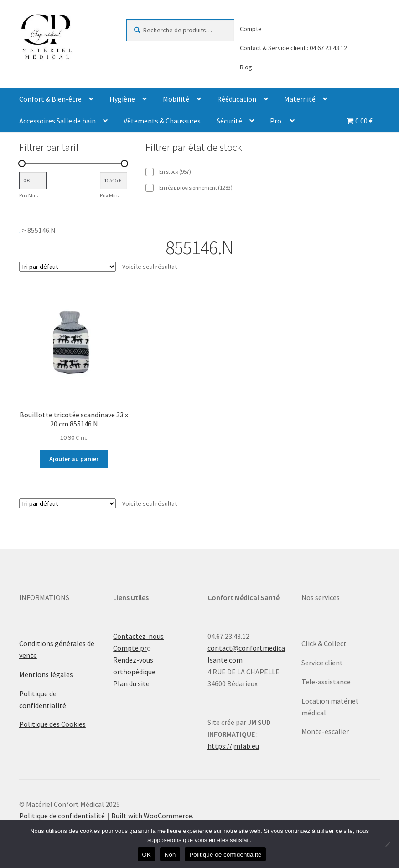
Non (170, 855)
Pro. (276, 121)
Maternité (300, 99)
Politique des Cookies (52, 724)
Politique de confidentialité (62, 816)
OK (147, 855)
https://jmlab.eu (233, 746)
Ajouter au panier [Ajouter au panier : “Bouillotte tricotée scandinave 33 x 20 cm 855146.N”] (74, 459)
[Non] (388, 844)
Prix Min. (29, 195)
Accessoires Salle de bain (57, 121)
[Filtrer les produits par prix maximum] (114, 180)
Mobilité (176, 99)
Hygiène (122, 99)
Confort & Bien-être (50, 99)
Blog (246, 67)
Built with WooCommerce (152, 816)
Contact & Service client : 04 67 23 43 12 (293, 48)
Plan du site (131, 683)
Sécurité (229, 121)
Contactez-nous (138, 636)
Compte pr (130, 648)
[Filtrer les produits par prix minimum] (33, 180)
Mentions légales (46, 674)
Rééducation (237, 99)
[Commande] (67, 267)
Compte (251, 29)
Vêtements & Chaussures (162, 121)
